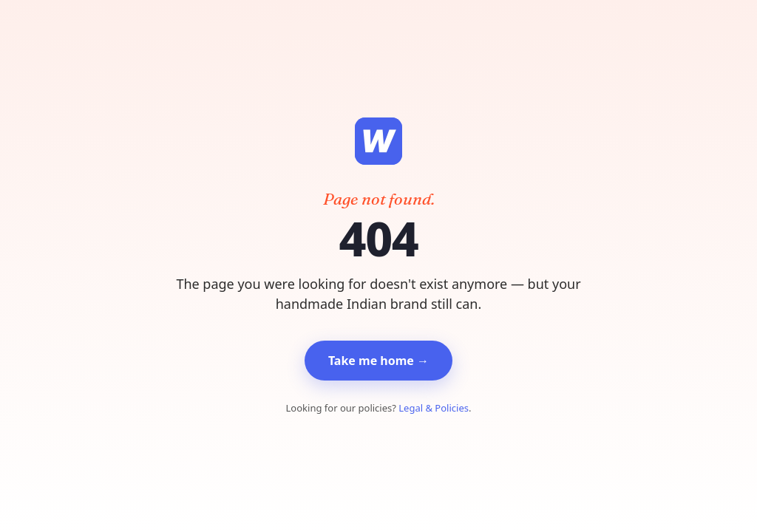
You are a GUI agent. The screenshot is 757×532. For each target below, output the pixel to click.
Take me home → (378, 361)
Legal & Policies (434, 408)
